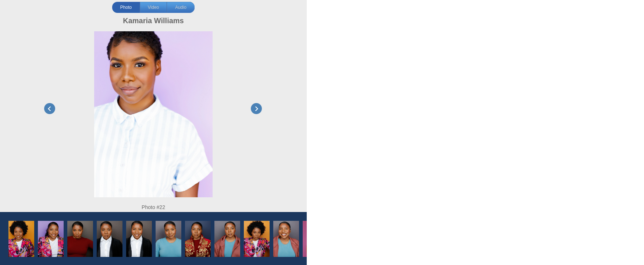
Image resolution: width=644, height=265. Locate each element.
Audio (181, 7)
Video (153, 7)
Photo (126, 7)
